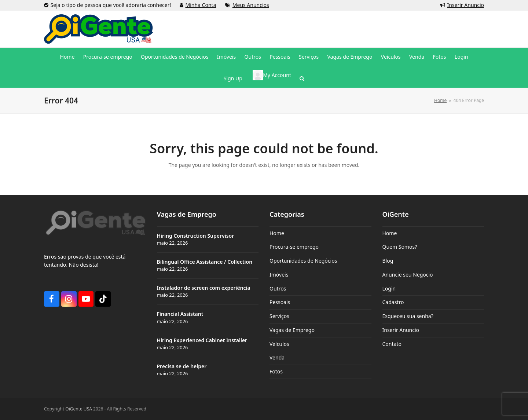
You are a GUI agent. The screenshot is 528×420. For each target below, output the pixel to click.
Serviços (279, 316)
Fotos (276, 371)
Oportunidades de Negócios (303, 261)
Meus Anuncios (251, 5)
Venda (277, 357)
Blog (388, 261)
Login (389, 288)
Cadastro (393, 302)
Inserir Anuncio (465, 5)
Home (277, 233)
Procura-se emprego (294, 247)
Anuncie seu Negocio (408, 275)
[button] (302, 78)
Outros (278, 288)
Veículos (279, 344)
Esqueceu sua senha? (408, 316)
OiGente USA (79, 409)
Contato (392, 344)
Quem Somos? (400, 247)
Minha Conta (201, 5)
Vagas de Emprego (292, 330)
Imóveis (279, 275)
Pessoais (280, 302)
